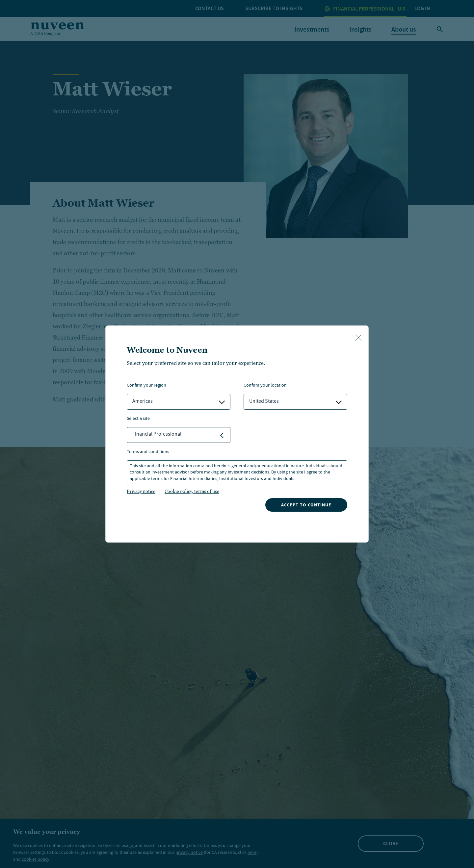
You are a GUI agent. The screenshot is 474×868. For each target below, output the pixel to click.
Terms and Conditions (148, 452)
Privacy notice (141, 491)
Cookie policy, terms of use (192, 491)
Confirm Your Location (265, 386)
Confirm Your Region (146, 386)
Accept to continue (306, 505)
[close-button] (358, 338)
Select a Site (138, 419)
